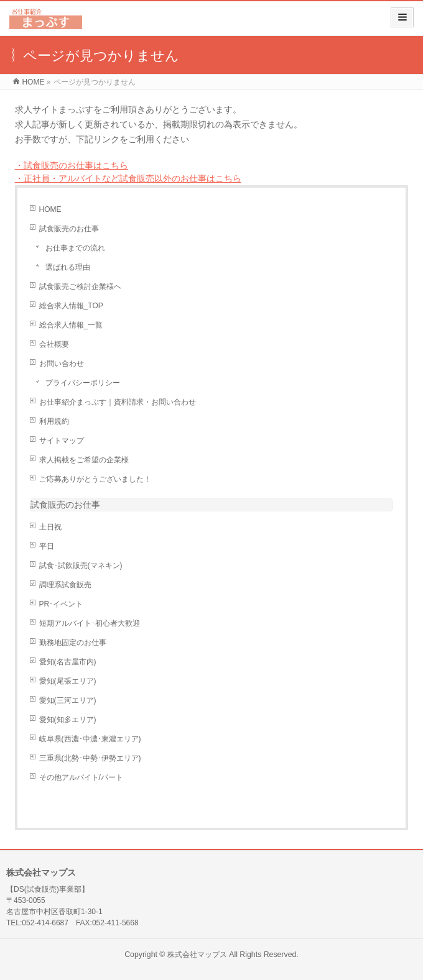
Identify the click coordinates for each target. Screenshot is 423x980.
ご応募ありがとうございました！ (95, 479)
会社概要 (54, 344)
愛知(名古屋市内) (68, 662)
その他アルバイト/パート (81, 777)
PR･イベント (61, 604)
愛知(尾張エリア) (68, 681)
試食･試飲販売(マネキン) (81, 566)
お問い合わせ (62, 364)
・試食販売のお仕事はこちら (72, 165)
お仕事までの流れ (75, 248)
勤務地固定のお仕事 (73, 643)
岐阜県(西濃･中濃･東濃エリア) (90, 739)
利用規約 (54, 421)
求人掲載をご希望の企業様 (84, 460)
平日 (47, 546)
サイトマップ (62, 441)
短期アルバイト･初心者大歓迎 (90, 623)
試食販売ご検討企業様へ (80, 286)
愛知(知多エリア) (68, 720)
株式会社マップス (197, 955)
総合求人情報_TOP (71, 306)
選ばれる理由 (68, 267)
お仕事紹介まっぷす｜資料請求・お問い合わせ (118, 402)
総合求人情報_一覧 (71, 325)
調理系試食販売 (65, 585)
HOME (50, 209)
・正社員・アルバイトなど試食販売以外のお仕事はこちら (128, 178)
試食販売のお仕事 (69, 229)
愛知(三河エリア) (68, 700)
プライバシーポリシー (83, 383)
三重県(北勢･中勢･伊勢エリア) (90, 758)
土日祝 (50, 527)
